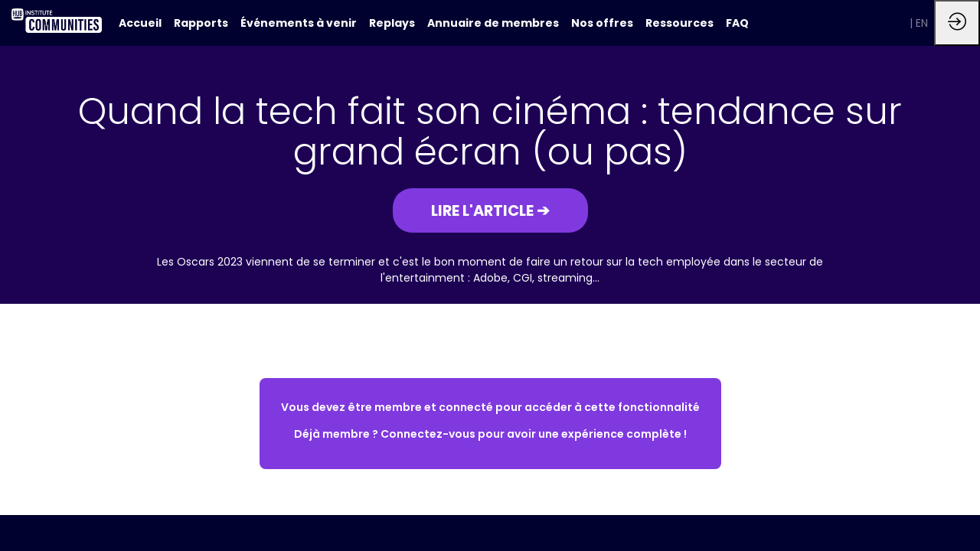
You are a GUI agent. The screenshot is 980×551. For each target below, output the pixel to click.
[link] (201, 23)
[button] (490, 210)
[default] (140, 23)
